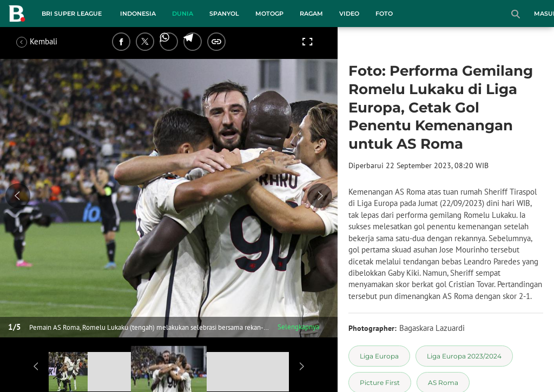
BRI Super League (72, 14)
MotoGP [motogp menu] (269, 14)
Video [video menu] (349, 14)
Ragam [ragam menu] (311, 14)
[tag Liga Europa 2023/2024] (464, 356)
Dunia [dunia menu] (183, 14)
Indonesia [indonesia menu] (138, 14)
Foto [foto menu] (384, 14)
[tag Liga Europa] (379, 356)
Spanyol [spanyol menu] (224, 14)
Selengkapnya (298, 327)
